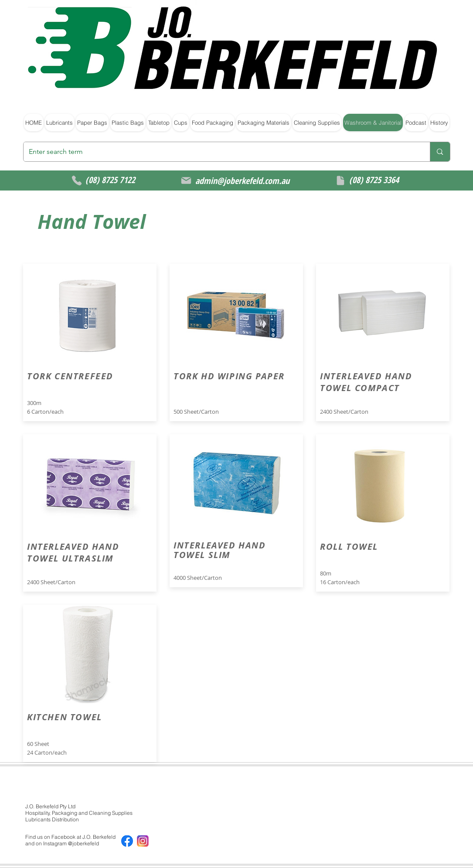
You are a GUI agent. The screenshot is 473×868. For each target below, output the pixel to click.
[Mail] (186, 180)
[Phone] (77, 180)
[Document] (340, 180)
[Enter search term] (220, 152)
